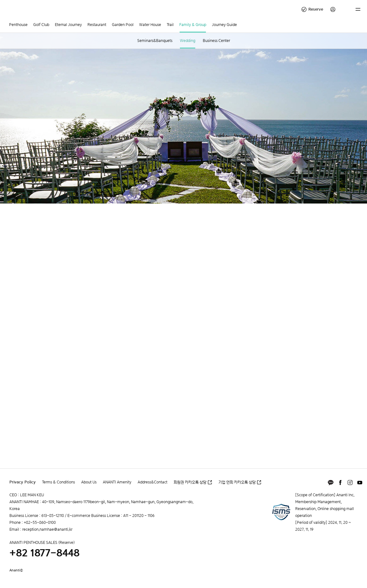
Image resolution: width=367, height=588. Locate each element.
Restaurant (97, 25)
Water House (150, 25)
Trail (170, 25)
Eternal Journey (68, 25)
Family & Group (193, 25)
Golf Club (41, 25)
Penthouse (18, 25)
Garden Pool (123, 25)
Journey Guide (224, 25)
